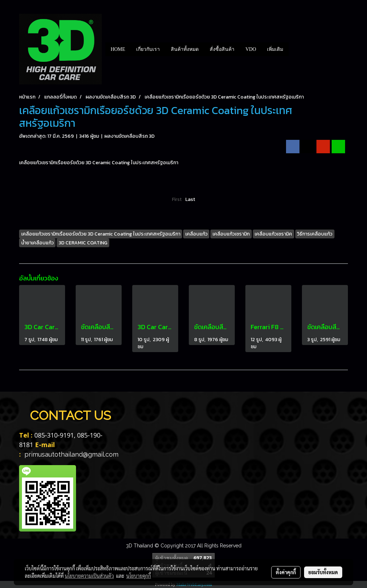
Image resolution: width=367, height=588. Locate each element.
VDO (251, 49)
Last (190, 199)
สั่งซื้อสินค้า (222, 49)
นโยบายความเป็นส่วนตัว (89, 576)
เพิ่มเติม (275, 49)
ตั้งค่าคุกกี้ (286, 572)
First (177, 199)
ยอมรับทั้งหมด (323, 572)
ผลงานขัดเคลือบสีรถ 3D (129, 136)
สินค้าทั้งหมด (185, 49)
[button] (295, 49)
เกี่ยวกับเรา (148, 49)
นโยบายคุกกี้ (139, 576)
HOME (118, 49)
